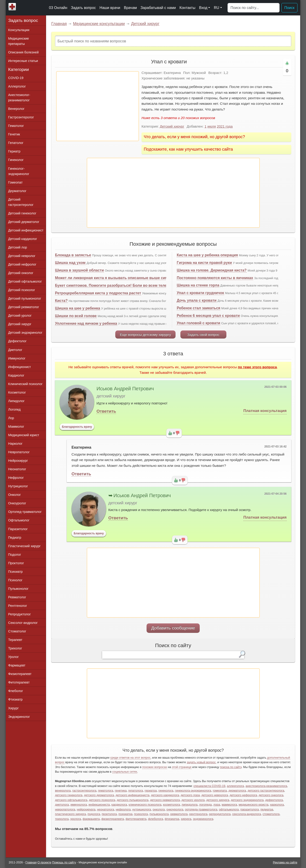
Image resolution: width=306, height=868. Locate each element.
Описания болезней (24, 52)
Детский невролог (22, 256)
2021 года (225, 126)
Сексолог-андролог (23, 623)
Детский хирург (145, 24)
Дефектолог (17, 341)
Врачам (130, 8)
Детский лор (18, 247)
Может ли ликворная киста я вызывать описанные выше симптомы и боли (124, 278)
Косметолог (17, 392)
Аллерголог (17, 86)
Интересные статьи (23, 61)
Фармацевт (17, 665)
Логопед (14, 409)
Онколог (15, 495)
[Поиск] (254, 8)
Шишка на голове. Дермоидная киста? (212, 270)
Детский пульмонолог (25, 298)
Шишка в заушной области (79, 270)
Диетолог (15, 350)
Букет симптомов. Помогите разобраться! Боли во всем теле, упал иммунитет (127, 285)
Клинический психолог (25, 384)
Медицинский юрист (24, 435)
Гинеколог (16, 160)
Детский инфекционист (26, 230)
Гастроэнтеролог (21, 117)
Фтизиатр (16, 699)
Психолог (15, 580)
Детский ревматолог (24, 307)
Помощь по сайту (64, 862)
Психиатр (16, 572)
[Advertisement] (98, 106)
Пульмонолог (18, 589)
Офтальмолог (19, 520)
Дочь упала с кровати (197, 300)
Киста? (61, 301)
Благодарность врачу (77, 427)
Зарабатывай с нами (158, 8)
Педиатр (15, 538)
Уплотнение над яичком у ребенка (86, 323)
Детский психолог (22, 290)
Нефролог (16, 478)
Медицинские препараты (19, 41)
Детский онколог (21, 273)
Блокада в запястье (73, 255)
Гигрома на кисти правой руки (204, 263)
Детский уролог (20, 316)
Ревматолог (17, 597)
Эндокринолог (19, 717)
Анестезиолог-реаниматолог (19, 98)
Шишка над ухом (70, 263)
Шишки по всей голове (76, 316)
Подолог (15, 555)
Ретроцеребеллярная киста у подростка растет (98, 293)
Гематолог (16, 126)
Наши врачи (110, 8)
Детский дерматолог (24, 222)
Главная (59, 24)
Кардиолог (16, 375)
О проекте (44, 862)
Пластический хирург (25, 546)
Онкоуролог (17, 503)
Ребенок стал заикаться (198, 308)
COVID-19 (16, 78)
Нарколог (15, 444)
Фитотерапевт (19, 682)
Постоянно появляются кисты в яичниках (215, 278)
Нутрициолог (18, 486)
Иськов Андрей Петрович (125, 389)
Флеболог (16, 691)
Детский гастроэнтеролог (21, 202)
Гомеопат (16, 182)
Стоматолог (17, 631)
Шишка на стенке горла (198, 285)
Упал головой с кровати (198, 323)
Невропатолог (19, 452)
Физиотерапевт (20, 674)
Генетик (14, 134)
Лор (11, 418)
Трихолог (15, 648)
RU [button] (216, 8)
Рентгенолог (18, 606)
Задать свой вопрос (203, 335)
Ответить (106, 411)
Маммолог (16, 427)
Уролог (14, 657)
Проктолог (16, 563)
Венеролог (16, 109)
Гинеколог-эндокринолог (19, 171)
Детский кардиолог (23, 239)
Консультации (19, 30)
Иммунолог (17, 358)
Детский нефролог (22, 264)
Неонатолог (17, 469)
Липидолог (16, 401)
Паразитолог (18, 529)
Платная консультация (265, 411)
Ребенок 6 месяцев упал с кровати (208, 316)
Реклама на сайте (285, 862)
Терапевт (15, 640)
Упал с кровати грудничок (200, 293)
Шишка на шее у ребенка (78, 308)
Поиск (289, 8)
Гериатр (14, 151)
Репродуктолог (20, 614)
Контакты (187, 8)
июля (212, 126)
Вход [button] (203, 8)
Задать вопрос (83, 8)
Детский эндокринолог (25, 333)
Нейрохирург (18, 461)
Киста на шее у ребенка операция (207, 255)
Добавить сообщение (173, 628)
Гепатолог (16, 143)
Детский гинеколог (22, 213)
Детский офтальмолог (25, 281)
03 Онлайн (58, 8)
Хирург (14, 708)
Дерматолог (17, 191)
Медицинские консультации (99, 24)
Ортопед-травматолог (25, 512)
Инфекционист (20, 367)
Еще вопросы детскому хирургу (145, 335)
